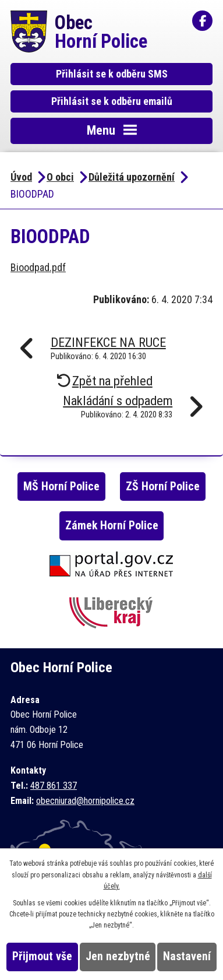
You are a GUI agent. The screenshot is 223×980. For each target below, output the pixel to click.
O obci (60, 177)
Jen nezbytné (118, 956)
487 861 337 (54, 786)
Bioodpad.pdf (38, 267)
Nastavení (187, 956)
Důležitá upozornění (132, 177)
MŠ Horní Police (61, 487)
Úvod (21, 177)
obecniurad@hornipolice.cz (85, 801)
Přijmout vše (42, 956)
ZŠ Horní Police (163, 487)
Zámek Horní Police (112, 526)
